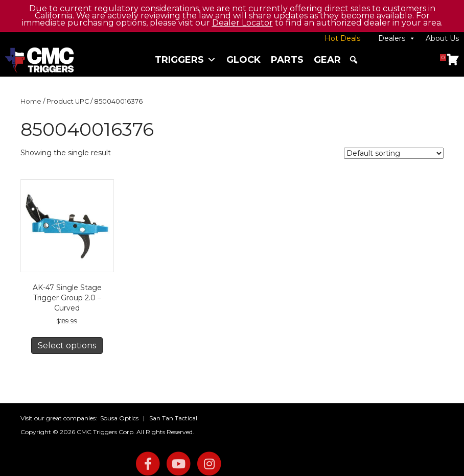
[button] (354, 60)
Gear (327, 60)
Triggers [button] (185, 60)
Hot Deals (342, 38)
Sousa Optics (119, 418)
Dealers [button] (397, 38)
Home (31, 101)
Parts (287, 60)
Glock (243, 60)
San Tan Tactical (173, 418)
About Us (442, 38)
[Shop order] (394, 153)
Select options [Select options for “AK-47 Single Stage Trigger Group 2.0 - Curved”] (67, 346)
